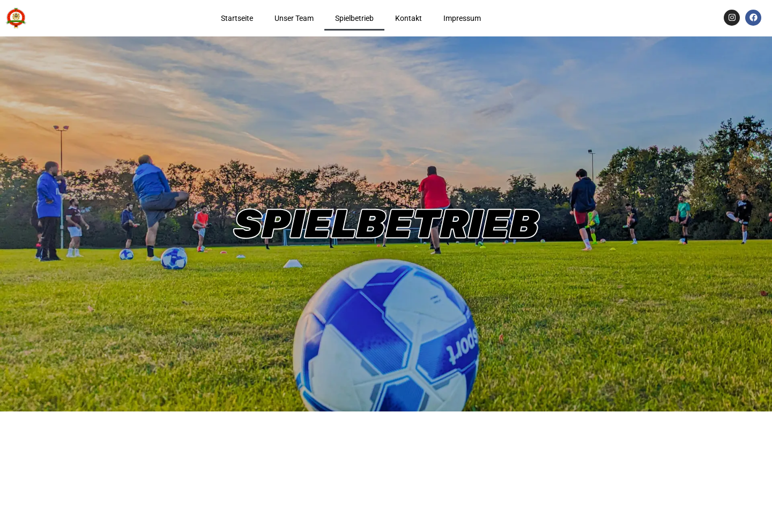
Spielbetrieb (354, 18)
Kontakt (409, 18)
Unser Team (294, 18)
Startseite (237, 18)
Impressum (462, 18)
